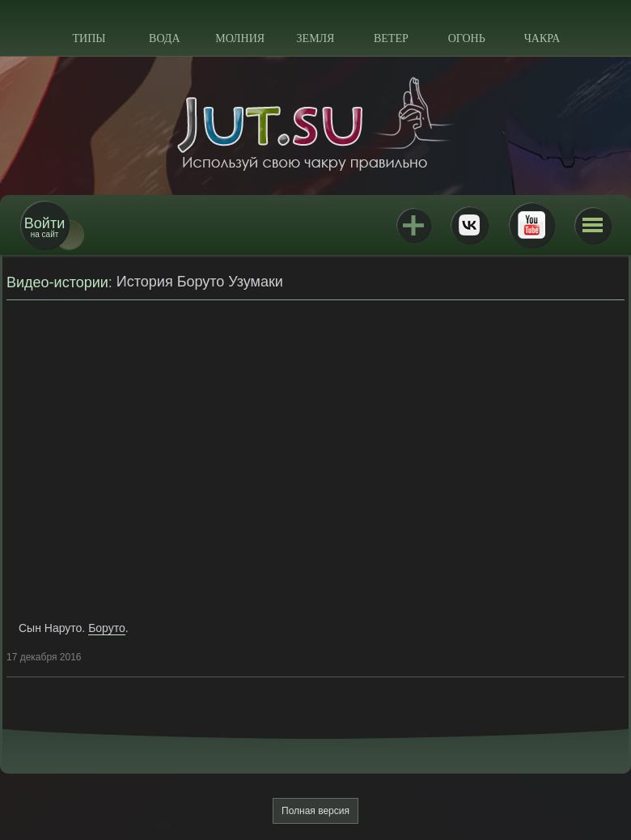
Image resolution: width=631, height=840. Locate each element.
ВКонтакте (469, 225)
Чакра (542, 38)
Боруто (107, 628)
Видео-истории (57, 282)
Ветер (391, 38)
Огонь (467, 38)
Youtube (531, 225)
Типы (89, 38)
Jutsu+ (413, 225)
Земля (316, 38)
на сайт (44, 227)
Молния (240, 38)
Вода (164, 38)
